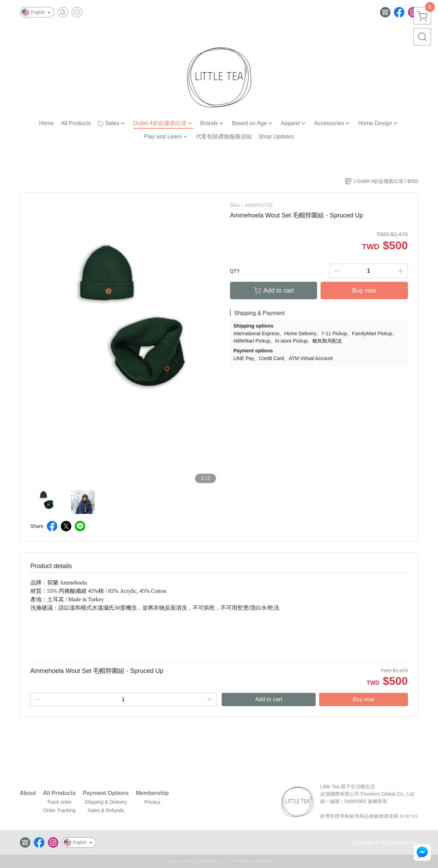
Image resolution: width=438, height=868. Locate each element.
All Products (59, 793)
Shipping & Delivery (106, 802)
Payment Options (106, 793)
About (28, 793)
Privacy (152, 802)
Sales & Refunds (106, 810)
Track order (59, 802)
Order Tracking (60, 810)
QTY (235, 271)
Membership (152, 793)
